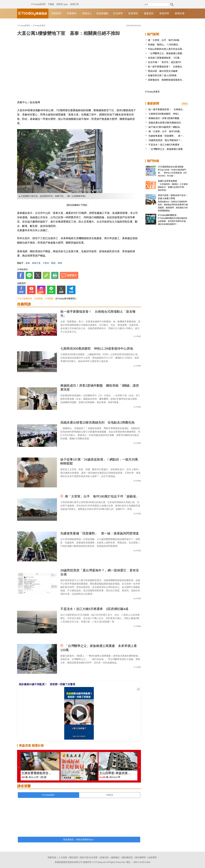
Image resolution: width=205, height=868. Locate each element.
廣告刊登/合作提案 (89, 857)
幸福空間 (164, 13)
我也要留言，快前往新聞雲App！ (79, 839)
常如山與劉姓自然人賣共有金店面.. (166, 49)
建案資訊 (149, 13)
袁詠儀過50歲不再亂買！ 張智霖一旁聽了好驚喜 (47, 684)
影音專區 (133, 13)
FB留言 (110, 795)
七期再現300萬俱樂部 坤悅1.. (164, 114)
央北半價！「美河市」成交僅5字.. (165, 62)
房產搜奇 (72, 13)
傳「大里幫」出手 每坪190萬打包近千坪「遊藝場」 (102, 496)
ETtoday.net (100, 862)
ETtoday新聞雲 (39, 1)
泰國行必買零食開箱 (167, 181)
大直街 (46, 263)
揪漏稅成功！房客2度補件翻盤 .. (166, 118)
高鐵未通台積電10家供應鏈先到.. (165, 123)
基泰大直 (36, 263)
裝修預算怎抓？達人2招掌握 (162, 75)
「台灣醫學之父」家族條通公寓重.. (166, 53)
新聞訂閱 (74, 1)
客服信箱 (104, 857)
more (185, 104)
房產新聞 (56, 13)
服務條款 (115, 857)
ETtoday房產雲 (33, 14)
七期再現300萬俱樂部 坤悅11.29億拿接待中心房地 (97, 349)
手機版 (51, 1)
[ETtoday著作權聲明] (65, 299)
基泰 (28, 263)
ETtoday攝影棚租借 (167, 215)
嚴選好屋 (180, 13)
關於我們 (74, 857)
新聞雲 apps (62, 1)
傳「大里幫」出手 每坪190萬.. (164, 40)
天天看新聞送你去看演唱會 (171, 167)
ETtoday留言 (48, 795)
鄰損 (53, 263)
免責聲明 (152, 857)
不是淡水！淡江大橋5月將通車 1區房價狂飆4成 (94, 609)
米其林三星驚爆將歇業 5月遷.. (164, 58)
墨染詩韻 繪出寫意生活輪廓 (163, 71)
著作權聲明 (140, 857)
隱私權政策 (127, 857)
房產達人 (87, 13)
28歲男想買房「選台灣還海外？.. (165, 140)
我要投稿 (52, 857)
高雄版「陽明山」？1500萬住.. (164, 45)
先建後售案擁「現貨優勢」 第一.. (166, 136)
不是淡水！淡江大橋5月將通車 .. (166, 145)
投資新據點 (102, 13)
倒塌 (60, 263)
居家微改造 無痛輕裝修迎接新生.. (166, 80)
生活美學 (118, 13)
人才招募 (63, 857)
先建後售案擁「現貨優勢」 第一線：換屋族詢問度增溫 (100, 533)
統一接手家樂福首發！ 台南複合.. (166, 67)
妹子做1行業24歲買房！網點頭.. (165, 127)
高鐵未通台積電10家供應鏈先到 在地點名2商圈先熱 (97, 422)
